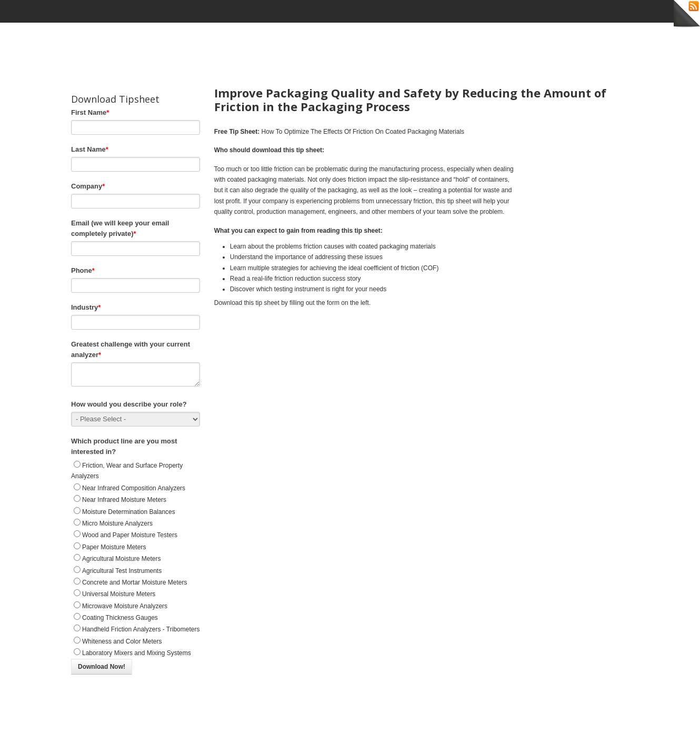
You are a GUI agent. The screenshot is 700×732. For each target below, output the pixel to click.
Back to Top (618, 720)
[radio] (136, 478)
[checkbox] (136, 566)
